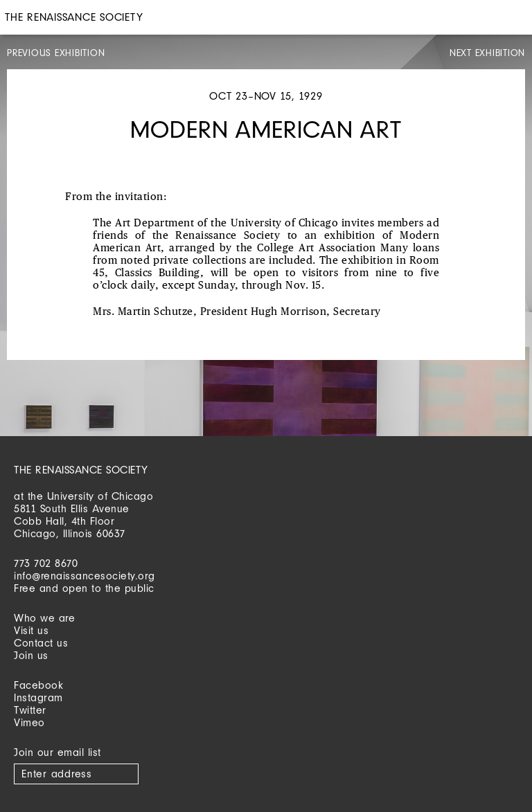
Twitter (30, 710)
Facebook (38, 685)
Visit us (31, 630)
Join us (31, 655)
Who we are (44, 618)
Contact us (41, 643)
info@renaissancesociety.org (85, 576)
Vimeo (29, 722)
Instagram (38, 697)
